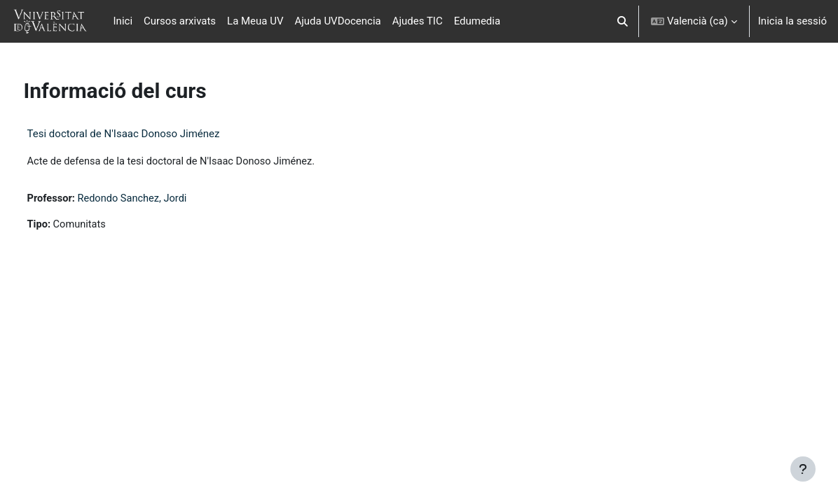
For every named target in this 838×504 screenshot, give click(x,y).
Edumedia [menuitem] (477, 21)
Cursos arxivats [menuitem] (180, 21)
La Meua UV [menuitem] (255, 21)
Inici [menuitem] (123, 21)
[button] (623, 21)
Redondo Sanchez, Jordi (161, 199)
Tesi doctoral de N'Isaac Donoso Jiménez (150, 134)
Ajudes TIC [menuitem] (418, 21)
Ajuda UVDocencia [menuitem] (337, 21)
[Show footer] (803, 469)
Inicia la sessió (792, 21)
